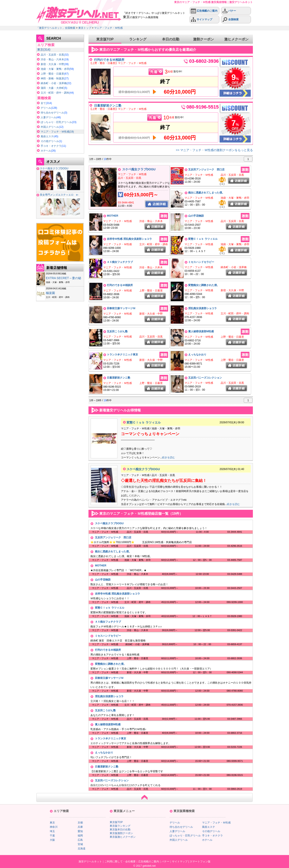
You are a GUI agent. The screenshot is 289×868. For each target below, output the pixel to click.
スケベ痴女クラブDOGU (54, 168)
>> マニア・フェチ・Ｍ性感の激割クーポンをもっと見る (214, 150)
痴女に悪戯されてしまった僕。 (206, 193)
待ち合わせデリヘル (52, 113)
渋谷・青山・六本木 (52, 59)
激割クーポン (204, 39)
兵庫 (80, 827)
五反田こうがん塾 (117, 331)
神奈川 (54, 827)
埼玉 (52, 831)
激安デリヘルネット (90, 862)
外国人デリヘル (50, 127)
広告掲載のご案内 (204, 11)
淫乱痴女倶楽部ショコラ (202, 308)
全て (43, 103)
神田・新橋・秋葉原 (52, 78)
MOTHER (112, 216)
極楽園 (50, 293)
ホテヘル (46, 151)
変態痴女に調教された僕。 (204, 285)
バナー (229, 11)
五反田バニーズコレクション (205, 378)
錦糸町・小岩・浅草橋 (54, 83)
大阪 (52, 840)
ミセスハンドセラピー (201, 262)
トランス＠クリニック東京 (122, 355)
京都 (80, 823)
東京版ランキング (120, 826)
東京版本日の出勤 (120, 830)
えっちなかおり (197, 355)
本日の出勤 (171, 39)
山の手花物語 (196, 216)
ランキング (138, 39)
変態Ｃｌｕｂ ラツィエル (203, 239)
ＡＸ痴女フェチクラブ (120, 262)
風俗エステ (47, 136)
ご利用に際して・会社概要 (120, 862)
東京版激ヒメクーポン (123, 837)
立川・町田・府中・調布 (55, 93)
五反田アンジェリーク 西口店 (206, 169)
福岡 (80, 836)
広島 (80, 840)
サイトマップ (201, 20)
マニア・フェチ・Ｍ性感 (108, 28)
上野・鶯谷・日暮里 (52, 74)
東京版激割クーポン (121, 833)
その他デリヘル (50, 141)
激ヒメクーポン (236, 39)
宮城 (80, 844)
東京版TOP (105, 39)
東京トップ (85, 28)
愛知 (80, 831)
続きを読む (169, 457)
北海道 (82, 849)
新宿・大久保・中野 (52, 64)
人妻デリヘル (48, 117)
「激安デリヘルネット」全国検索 (56, 28)
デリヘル (46, 108)
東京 (40, 50)
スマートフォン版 (200, 862)
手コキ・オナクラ (51, 146)
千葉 (52, 836)
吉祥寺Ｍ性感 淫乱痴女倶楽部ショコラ (129, 239)
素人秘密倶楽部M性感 (201, 331)
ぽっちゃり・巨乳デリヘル (56, 122)
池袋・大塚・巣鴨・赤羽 (55, 69)
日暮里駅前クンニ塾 (108, 106)
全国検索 (230, 20)
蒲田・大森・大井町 (52, 88)
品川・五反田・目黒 (52, 55)
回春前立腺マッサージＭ (121, 308)
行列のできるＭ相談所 (109, 60)
